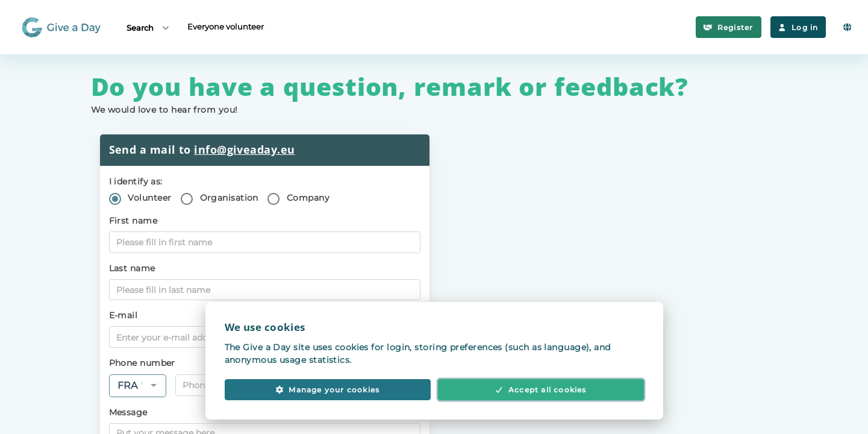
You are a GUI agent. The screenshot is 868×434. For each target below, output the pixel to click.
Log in (798, 27)
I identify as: (136, 181)
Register (728, 27)
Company (308, 198)
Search (148, 27)
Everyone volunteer (226, 27)
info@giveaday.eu (244, 149)
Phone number (142, 363)
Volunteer (149, 198)
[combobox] (138, 386)
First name (133, 221)
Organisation (229, 198)
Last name (132, 268)
